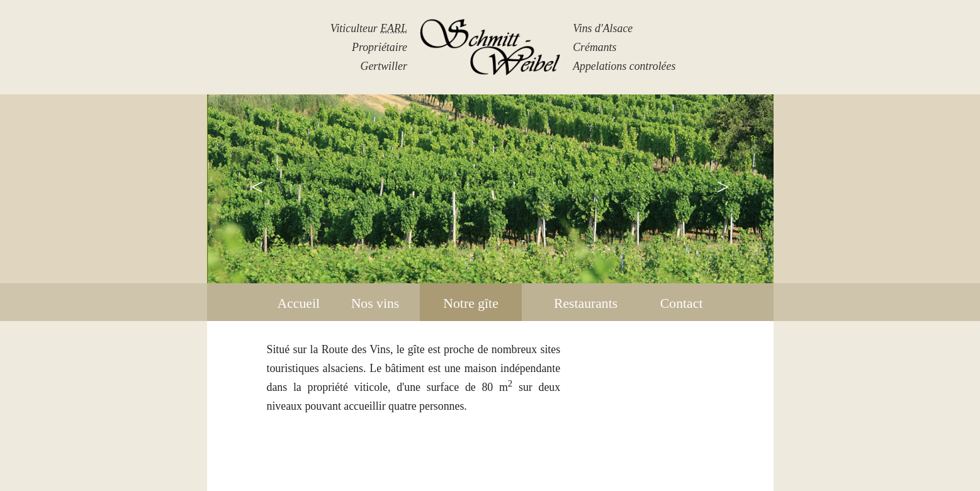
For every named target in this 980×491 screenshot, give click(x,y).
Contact (682, 303)
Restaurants (586, 303)
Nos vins (375, 303)
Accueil (299, 303)
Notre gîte (470, 303)
